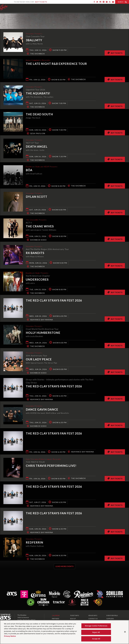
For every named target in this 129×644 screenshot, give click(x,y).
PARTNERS (55, 619)
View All (125, 18)
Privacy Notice (10, 636)
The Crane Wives (40, 227)
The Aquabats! (38, 94)
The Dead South (39, 114)
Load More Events (64, 566)
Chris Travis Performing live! (51, 466)
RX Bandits (35, 253)
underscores (37, 280)
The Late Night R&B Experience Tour (56, 64)
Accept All (96, 639)
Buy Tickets (41, 2)
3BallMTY (34, 40)
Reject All (96, 632)
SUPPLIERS (110, 619)
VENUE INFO (93, 615)
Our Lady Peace (39, 360)
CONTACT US (93, 619)
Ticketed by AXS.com (64, 18)
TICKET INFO (75, 615)
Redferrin (35, 543)
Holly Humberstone (43, 333)
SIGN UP (73, 619)
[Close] (125, 632)
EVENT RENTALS (112, 615)
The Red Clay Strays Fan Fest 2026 (54, 300)
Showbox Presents (4, 7)
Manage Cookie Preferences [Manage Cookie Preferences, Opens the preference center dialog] (96, 626)
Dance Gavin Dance (42, 410)
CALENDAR (56, 615)
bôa (29, 170)
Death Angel (37, 147)
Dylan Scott (37, 197)
